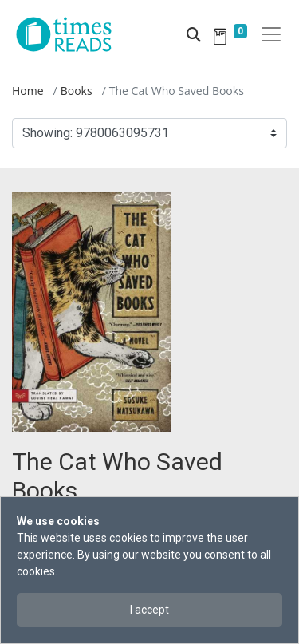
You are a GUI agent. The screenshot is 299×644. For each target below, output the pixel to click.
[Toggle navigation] (271, 34)
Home (28, 91)
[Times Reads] (70, 34)
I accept (149, 610)
